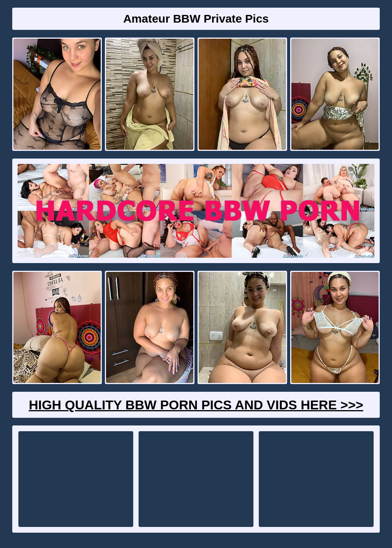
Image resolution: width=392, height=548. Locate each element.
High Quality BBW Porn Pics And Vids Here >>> (196, 405)
